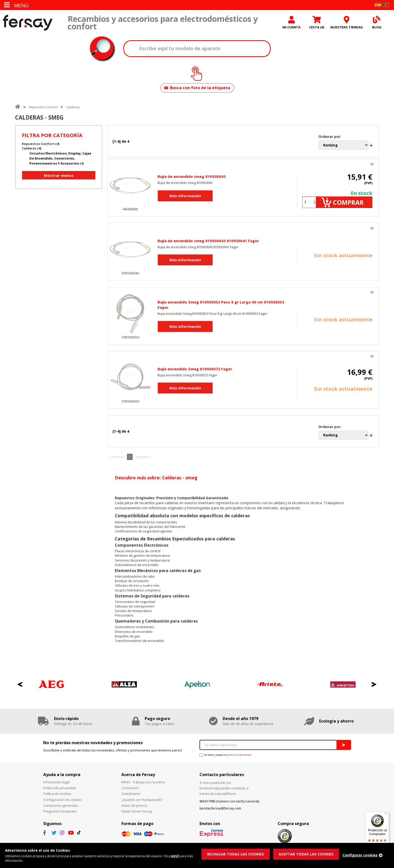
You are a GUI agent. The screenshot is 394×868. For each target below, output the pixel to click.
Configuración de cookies (63, 802)
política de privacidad (239, 758)
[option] (52, 687)
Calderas (73, 108)
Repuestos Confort (43, 108)
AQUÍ (183, 856)
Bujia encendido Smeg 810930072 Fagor (195, 372)
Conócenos (130, 791)
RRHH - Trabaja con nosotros (143, 785)
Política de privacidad (59, 791)
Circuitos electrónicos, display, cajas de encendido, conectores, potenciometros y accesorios (60, 159)
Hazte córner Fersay (137, 814)
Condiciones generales (61, 808)
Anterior (118, 460)
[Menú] (386, 815)
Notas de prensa (134, 808)
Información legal (56, 785)
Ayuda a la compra (62, 777)
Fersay (28, 23)
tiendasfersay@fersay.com (220, 811)
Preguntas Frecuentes (60, 814)
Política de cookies (57, 797)
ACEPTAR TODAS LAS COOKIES (308, 854)
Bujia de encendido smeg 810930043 (192, 179)
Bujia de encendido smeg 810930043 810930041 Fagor (208, 243)
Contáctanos (131, 797)
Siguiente (142, 460)
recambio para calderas (159, 506)
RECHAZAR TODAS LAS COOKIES (236, 854)
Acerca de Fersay (138, 777)
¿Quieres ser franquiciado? (142, 802)
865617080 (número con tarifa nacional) (229, 804)
